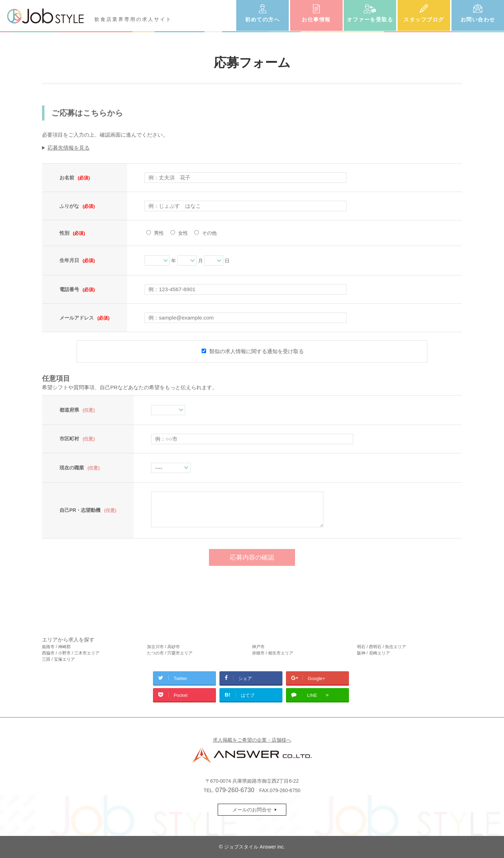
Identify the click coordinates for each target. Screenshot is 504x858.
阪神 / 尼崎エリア (373, 653)
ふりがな (77, 206)
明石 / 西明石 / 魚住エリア (381, 647)
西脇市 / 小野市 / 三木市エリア (71, 653)
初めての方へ (262, 19)
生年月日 (77, 260)
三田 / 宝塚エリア (58, 659)
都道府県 (77, 410)
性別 (72, 233)
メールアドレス (85, 318)
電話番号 (77, 289)
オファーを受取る (370, 19)
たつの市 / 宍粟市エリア (170, 653)
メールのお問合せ (252, 810)
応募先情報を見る (69, 148)
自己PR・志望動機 (88, 510)
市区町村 (77, 439)
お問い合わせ (478, 19)
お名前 (75, 178)
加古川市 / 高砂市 (163, 647)
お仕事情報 (316, 19)
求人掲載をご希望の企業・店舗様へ (252, 740)
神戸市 (258, 647)
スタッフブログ (424, 19)
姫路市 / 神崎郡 (56, 647)
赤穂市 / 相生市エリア (273, 653)
